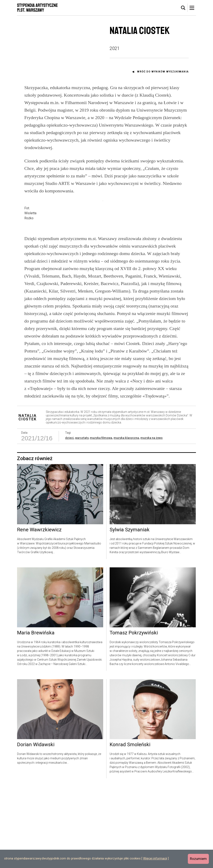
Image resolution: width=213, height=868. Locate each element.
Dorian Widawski (36, 826)
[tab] (183, 8)
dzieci (69, 519)
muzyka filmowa (101, 519)
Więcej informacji (155, 858)
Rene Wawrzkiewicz (39, 611)
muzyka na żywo (152, 519)
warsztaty (82, 519)
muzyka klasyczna (126, 519)
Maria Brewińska (36, 714)
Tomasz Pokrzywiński (134, 714)
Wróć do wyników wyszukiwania (163, 72)
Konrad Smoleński (130, 826)
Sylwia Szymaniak (130, 611)
